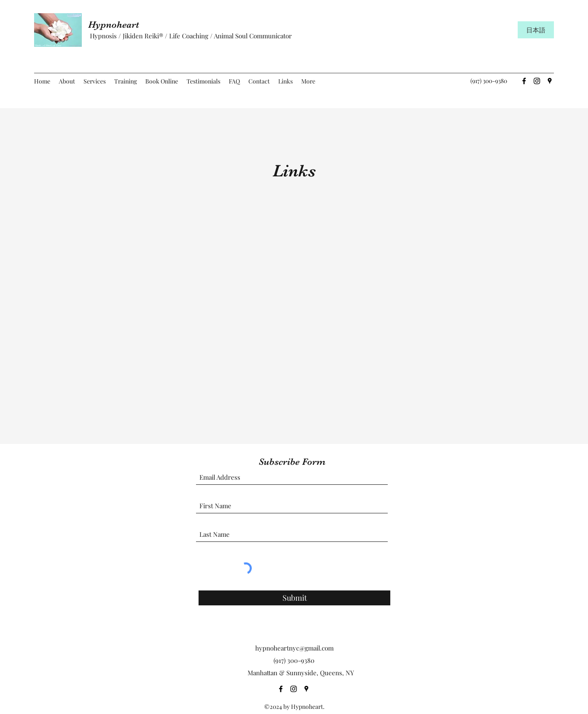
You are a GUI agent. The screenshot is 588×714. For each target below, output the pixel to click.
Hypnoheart (117, 24)
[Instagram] (537, 81)
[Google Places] (550, 81)
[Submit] (294, 598)
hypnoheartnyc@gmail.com (294, 648)
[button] (95, 81)
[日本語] (536, 30)
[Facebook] (524, 81)
